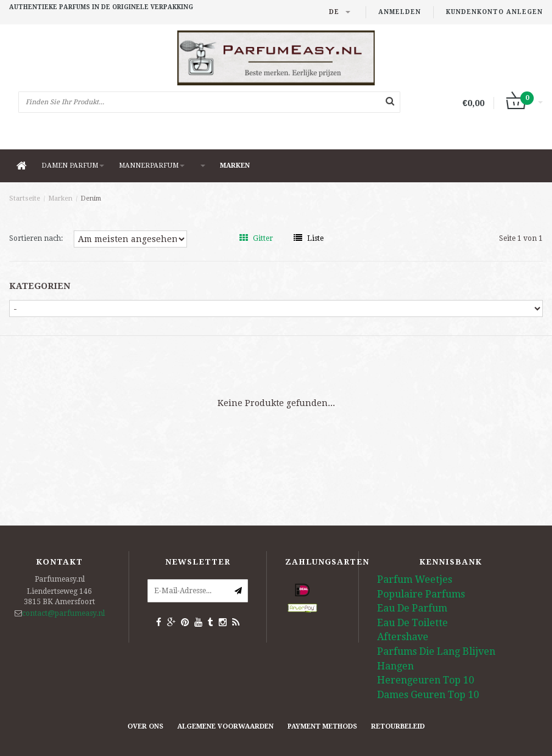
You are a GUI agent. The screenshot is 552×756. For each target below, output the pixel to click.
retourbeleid (398, 726)
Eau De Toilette (412, 623)
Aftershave (403, 637)
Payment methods (322, 726)
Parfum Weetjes (415, 579)
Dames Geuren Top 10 (428, 695)
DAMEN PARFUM (73, 166)
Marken (235, 166)
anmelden (400, 12)
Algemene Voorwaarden (225, 726)
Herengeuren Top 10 (426, 680)
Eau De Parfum (412, 608)
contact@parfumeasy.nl (63, 613)
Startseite (25, 198)
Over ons (145, 726)
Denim (91, 198)
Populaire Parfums (421, 594)
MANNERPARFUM (152, 166)
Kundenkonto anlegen (494, 12)
